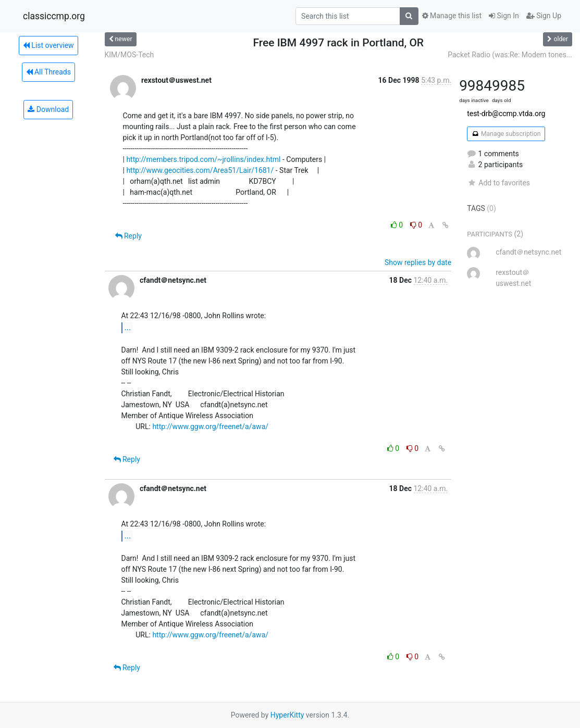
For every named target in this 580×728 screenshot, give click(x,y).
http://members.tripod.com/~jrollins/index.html (203, 159)
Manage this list (452, 16)
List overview (48, 45)
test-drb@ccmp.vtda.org (506, 114)
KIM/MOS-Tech (129, 55)
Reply (128, 236)
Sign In (504, 16)
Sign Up (544, 16)
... (128, 327)
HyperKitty (287, 715)
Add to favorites (498, 183)
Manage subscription (506, 134)
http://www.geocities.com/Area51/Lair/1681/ (200, 170)
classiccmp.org (54, 16)
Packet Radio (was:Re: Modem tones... (510, 55)
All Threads (48, 72)
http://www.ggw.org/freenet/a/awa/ (210, 426)
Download (48, 109)
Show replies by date (418, 262)
